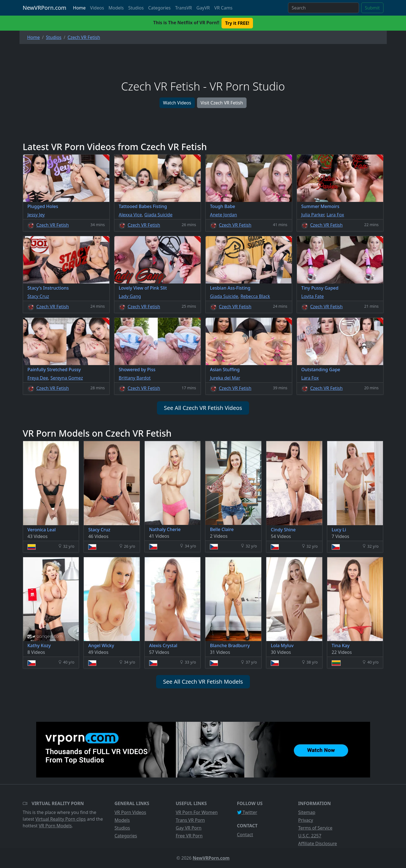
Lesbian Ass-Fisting (230, 288)
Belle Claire (222, 529)
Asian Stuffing (225, 370)
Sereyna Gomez (67, 378)
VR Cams (223, 8)
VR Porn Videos (131, 812)
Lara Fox (335, 215)
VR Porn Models (55, 826)
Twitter (247, 812)
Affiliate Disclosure (318, 843)
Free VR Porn (189, 836)
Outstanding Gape (321, 370)
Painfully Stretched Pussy (54, 370)
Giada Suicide (158, 215)
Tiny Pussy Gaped (320, 288)
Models (116, 8)
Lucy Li (339, 530)
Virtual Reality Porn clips (61, 819)
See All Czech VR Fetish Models (203, 682)
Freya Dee (38, 378)
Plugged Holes (43, 206)
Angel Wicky (101, 646)
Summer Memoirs (320, 206)
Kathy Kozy (39, 646)
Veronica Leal (42, 530)
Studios (136, 8)
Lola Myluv (282, 646)
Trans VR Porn (190, 820)
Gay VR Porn (189, 828)
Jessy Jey (36, 215)
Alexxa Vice (131, 215)
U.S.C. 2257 (310, 836)
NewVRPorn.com (45, 8)
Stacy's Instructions (48, 288)
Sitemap (307, 812)
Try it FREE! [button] (237, 23)
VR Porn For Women (197, 812)
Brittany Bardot (135, 378)
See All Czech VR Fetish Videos (203, 408)
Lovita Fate (313, 296)
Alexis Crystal (163, 646)
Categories (159, 8)
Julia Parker (313, 215)
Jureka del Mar (225, 378)
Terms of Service (315, 828)
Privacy (306, 820)
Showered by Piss (137, 370)
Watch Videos (177, 103)
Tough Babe (223, 206)
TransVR (183, 8)
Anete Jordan (224, 215)
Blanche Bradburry (230, 646)
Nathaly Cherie (165, 529)
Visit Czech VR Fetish (222, 103)
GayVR (203, 8)
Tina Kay (341, 646)
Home (79, 8)
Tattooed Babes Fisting (143, 206)
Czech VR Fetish (53, 225)
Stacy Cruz (38, 296)
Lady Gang (130, 296)
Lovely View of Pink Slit (143, 288)
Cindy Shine (283, 530)
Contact (245, 835)
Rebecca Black (255, 296)
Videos (97, 8)
